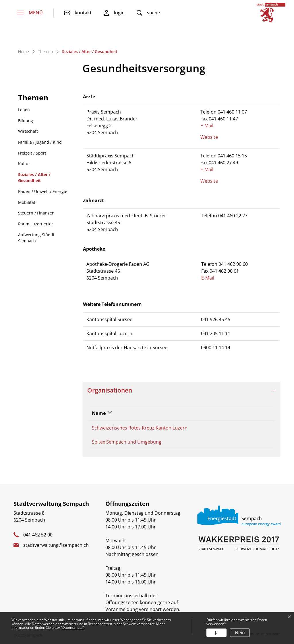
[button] (148, 13)
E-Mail (210, 126)
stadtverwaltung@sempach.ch (56, 549)
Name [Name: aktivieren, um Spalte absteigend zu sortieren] (99, 413)
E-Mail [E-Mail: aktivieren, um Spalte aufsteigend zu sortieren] (255, 413)
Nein (240, 633)
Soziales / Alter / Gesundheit (34, 179)
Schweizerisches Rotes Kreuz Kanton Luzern (140, 428)
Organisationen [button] (110, 390)
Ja (217, 633)
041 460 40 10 (222, 444)
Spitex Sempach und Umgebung (127, 444)
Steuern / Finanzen (36, 213)
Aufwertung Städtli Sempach (36, 238)
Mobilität (27, 202)
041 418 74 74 (222, 428)
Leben (24, 110)
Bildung (26, 121)
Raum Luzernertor (36, 224)
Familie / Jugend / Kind (40, 142)
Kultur (24, 164)
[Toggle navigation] (30, 13)
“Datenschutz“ (72, 628)
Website (212, 137)
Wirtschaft (28, 131)
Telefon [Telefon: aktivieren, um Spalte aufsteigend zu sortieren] (216, 413)
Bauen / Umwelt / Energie (43, 191)
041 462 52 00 (38, 538)
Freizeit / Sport (32, 153)
